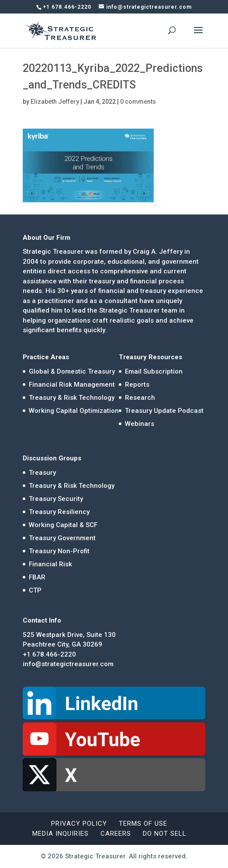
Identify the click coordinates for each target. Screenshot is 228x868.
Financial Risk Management (72, 385)
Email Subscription (154, 371)
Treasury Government (62, 538)
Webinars (140, 424)
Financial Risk (50, 564)
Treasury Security (56, 499)
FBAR (37, 577)
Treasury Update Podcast (164, 411)
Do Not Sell (165, 834)
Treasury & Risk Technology (72, 398)
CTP (35, 590)
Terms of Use (143, 824)
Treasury (42, 473)
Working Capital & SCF (63, 525)
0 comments (138, 102)
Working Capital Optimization (74, 411)
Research (140, 398)
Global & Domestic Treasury (72, 371)
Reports (137, 385)
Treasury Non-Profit (59, 551)
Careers (116, 834)
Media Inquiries (60, 834)
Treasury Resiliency (59, 512)
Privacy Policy (79, 824)
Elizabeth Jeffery (55, 102)
